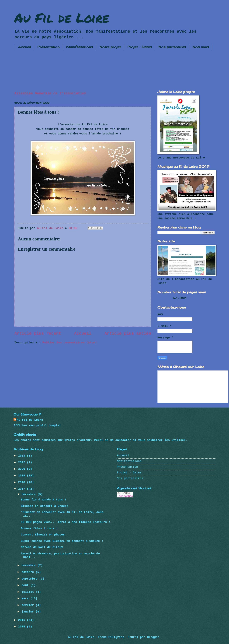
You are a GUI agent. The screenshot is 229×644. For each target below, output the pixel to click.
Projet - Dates (140, 47)
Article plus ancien (128, 334)
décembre (29, 494)
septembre (30, 579)
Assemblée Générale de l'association (50, 93)
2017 (22, 489)
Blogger (153, 637)
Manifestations (80, 47)
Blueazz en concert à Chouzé (45, 506)
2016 (22, 620)
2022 (22, 463)
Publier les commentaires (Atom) (70, 343)
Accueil (24, 47)
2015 (22, 627)
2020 (22, 469)
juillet (29, 592)
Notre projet (110, 47)
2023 (22, 456)
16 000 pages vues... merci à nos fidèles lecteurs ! (66, 522)
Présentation (49, 47)
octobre (29, 572)
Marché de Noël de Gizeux (42, 547)
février (29, 605)
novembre (29, 565)
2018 (22, 482)
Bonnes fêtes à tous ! (39, 529)
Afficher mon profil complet (37, 426)
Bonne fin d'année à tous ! (44, 500)
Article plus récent (38, 334)
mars (26, 599)
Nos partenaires (172, 47)
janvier (29, 612)
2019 (22, 476)
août (26, 585)
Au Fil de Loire (62, 18)
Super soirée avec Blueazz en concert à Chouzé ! (62, 541)
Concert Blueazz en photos (43, 535)
